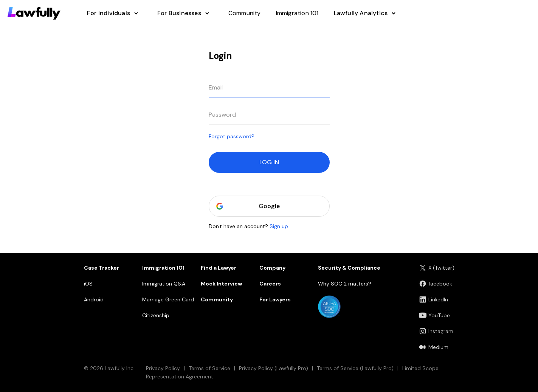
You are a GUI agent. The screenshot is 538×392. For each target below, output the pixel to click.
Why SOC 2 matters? (345, 284)
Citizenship (156, 315)
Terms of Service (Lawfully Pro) (355, 368)
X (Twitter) (436, 268)
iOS (88, 284)
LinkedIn (433, 299)
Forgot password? (232, 136)
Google (269, 206)
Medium (433, 347)
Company (272, 268)
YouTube (434, 315)
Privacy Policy (163, 368)
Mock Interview (221, 284)
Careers (270, 284)
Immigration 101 (163, 268)
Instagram (436, 331)
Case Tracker (102, 268)
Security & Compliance (349, 268)
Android (94, 299)
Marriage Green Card (168, 299)
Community (217, 299)
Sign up (279, 226)
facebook (435, 284)
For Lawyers (275, 299)
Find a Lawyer (219, 268)
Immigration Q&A (164, 284)
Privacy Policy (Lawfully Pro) (274, 368)
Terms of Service (209, 368)
